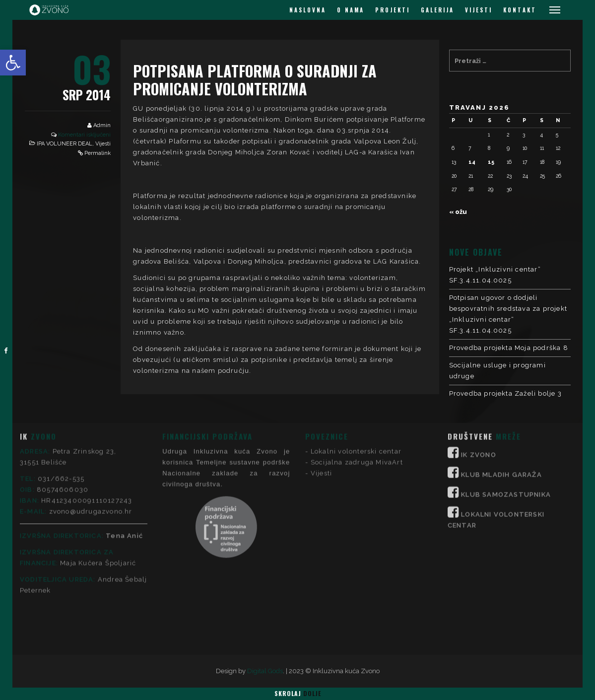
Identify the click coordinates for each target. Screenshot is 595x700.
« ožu (458, 212)
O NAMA (351, 10)
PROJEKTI (393, 10)
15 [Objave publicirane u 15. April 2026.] (491, 162)
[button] (13, 63)
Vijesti (103, 144)
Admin (102, 125)
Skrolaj (298, 693)
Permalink (98, 153)
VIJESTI (479, 10)
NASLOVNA (308, 10)
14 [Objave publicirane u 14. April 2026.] (472, 162)
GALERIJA (437, 10)
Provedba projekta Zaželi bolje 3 (505, 393)
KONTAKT (520, 10)
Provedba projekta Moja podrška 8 (509, 348)
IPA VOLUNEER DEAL (65, 144)
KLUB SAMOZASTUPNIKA (506, 424)
